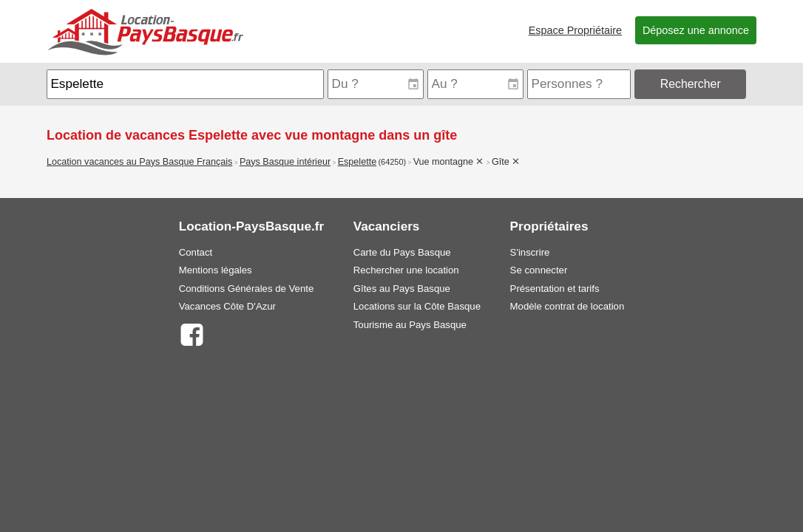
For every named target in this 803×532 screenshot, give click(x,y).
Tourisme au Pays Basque (410, 325)
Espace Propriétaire (575, 30)
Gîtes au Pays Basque (402, 289)
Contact (196, 252)
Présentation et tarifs (555, 289)
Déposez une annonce (696, 30)
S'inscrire (530, 252)
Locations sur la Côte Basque (417, 306)
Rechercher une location (406, 270)
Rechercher (691, 84)
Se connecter (539, 270)
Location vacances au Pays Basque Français (139, 162)
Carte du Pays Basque (402, 252)
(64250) (392, 162)
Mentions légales (216, 270)
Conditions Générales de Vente (247, 289)
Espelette (358, 162)
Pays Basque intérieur (285, 162)
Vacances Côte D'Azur (227, 306)
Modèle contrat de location (567, 306)
